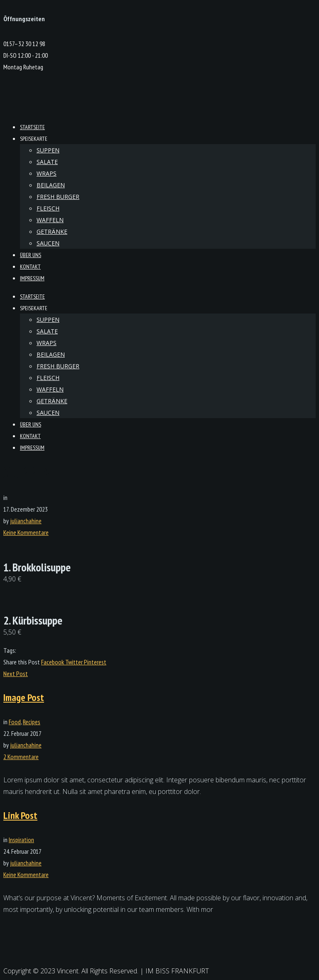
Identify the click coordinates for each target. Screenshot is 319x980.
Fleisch (48, 208)
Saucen (48, 243)
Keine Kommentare (26, 532)
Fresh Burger (58, 197)
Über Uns (31, 255)
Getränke (52, 232)
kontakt (30, 267)
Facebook (53, 662)
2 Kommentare (21, 757)
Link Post (20, 815)
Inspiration (21, 840)
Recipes (32, 722)
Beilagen (51, 185)
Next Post (16, 674)
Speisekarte (34, 139)
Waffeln (50, 220)
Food (15, 722)
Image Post (24, 697)
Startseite (32, 127)
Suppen (48, 150)
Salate (47, 162)
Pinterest (95, 662)
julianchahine (26, 521)
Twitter (75, 662)
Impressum (32, 278)
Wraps (47, 173)
